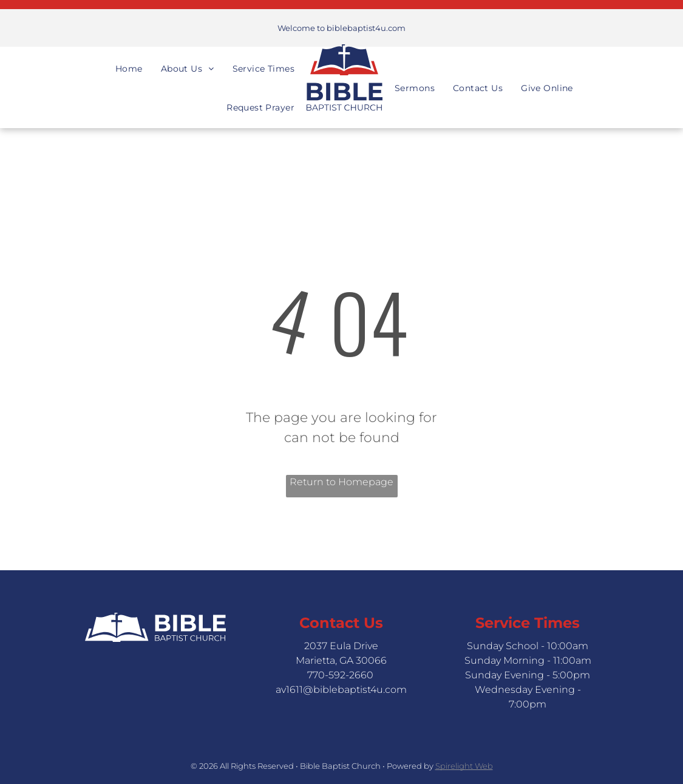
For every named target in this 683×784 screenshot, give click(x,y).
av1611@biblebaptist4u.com (341, 690)
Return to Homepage (341, 482)
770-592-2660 (340, 675)
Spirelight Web (464, 766)
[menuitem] (129, 58)
